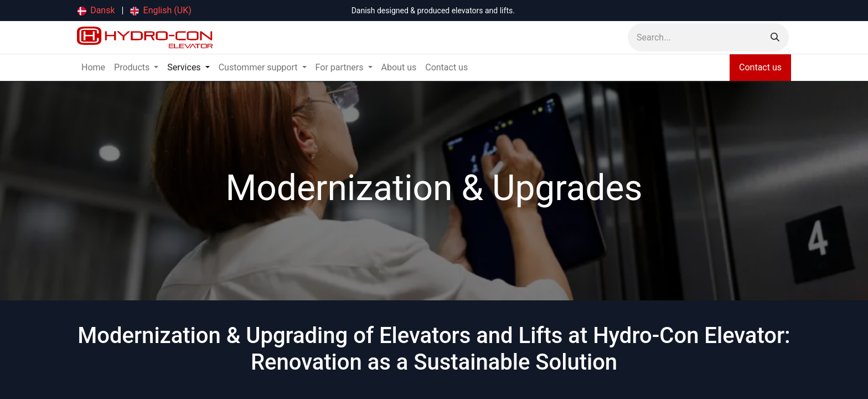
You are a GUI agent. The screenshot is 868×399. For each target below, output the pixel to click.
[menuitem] (96, 11)
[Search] (775, 37)
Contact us (760, 67)
